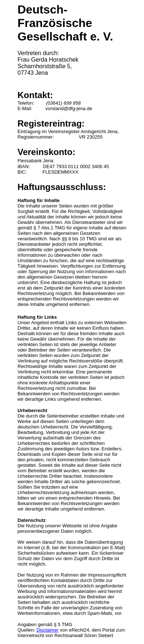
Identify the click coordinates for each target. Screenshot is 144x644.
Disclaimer (48, 630)
